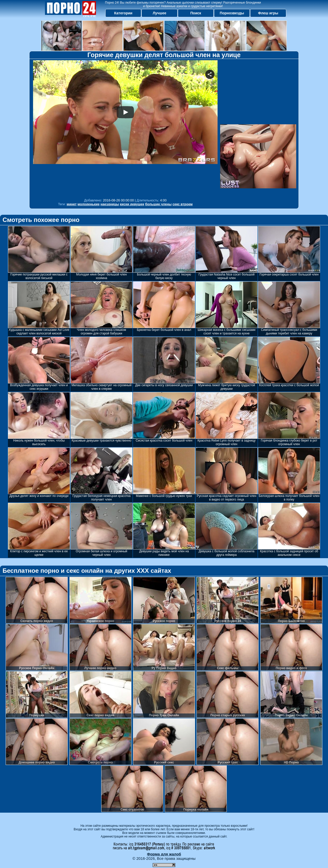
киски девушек (132, 204)
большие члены (158, 204)
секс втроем (182, 204)
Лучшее (160, 13)
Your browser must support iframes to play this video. (125, 128)
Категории (123, 13)
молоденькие (89, 204)
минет (72, 204)
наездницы (110, 204)
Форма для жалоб (164, 854)
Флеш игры (268, 13)
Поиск (196, 13)
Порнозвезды (232, 13)
